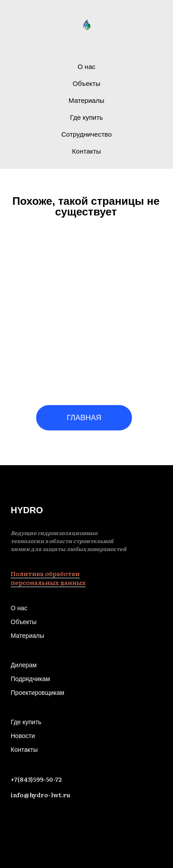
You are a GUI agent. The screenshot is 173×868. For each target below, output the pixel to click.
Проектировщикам (37, 693)
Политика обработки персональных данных (48, 578)
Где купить (86, 117)
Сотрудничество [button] (87, 134)
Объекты (86, 83)
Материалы (86, 100)
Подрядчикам (30, 679)
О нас (86, 67)
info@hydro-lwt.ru (41, 795)
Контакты (87, 151)
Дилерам (24, 665)
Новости (23, 736)
